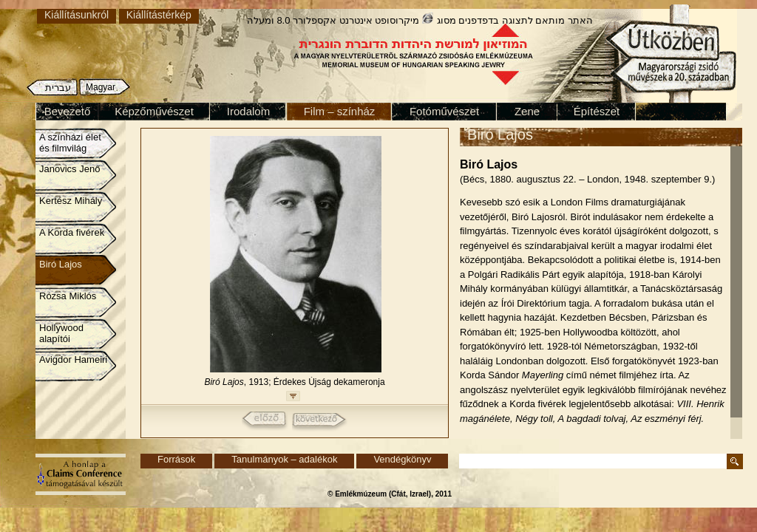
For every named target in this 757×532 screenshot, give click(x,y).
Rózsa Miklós (68, 296)
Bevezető (68, 111)
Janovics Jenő (69, 169)
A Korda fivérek (72, 232)
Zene (527, 111)
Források (176, 459)
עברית (58, 88)
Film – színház (340, 111)
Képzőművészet (154, 111)
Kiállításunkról (77, 15)
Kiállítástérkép (159, 15)
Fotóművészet (444, 111)
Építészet (597, 111)
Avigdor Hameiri (73, 359)
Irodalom (248, 111)
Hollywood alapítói (61, 333)
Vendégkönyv (402, 459)
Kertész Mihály (71, 201)
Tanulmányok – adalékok (284, 459)
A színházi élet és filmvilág (70, 143)
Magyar (101, 87)
